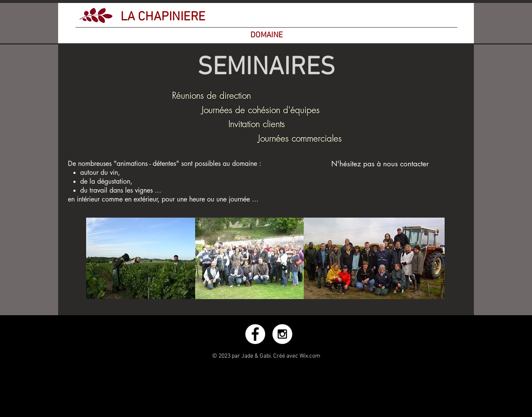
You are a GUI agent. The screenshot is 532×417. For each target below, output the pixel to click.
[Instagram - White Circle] (282, 334)
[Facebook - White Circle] (255, 334)
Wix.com (310, 356)
